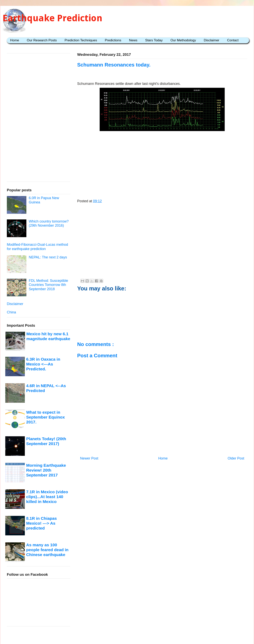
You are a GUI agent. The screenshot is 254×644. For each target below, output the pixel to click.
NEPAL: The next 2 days (48, 257)
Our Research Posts (42, 40)
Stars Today (154, 40)
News (133, 40)
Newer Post (89, 458)
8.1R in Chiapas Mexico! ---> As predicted (42, 523)
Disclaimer (212, 40)
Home (15, 40)
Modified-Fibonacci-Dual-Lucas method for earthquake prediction (37, 247)
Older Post (236, 458)
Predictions (113, 40)
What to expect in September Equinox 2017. (46, 417)
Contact (233, 40)
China (11, 312)
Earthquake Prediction (52, 18)
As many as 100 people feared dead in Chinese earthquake (47, 550)
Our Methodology (183, 40)
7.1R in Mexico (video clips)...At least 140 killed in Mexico (47, 497)
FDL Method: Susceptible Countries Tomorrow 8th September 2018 (48, 285)
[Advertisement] (162, 160)
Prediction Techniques (81, 40)
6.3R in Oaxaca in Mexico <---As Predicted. (43, 364)
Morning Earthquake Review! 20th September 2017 (46, 470)
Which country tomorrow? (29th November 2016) (49, 224)
